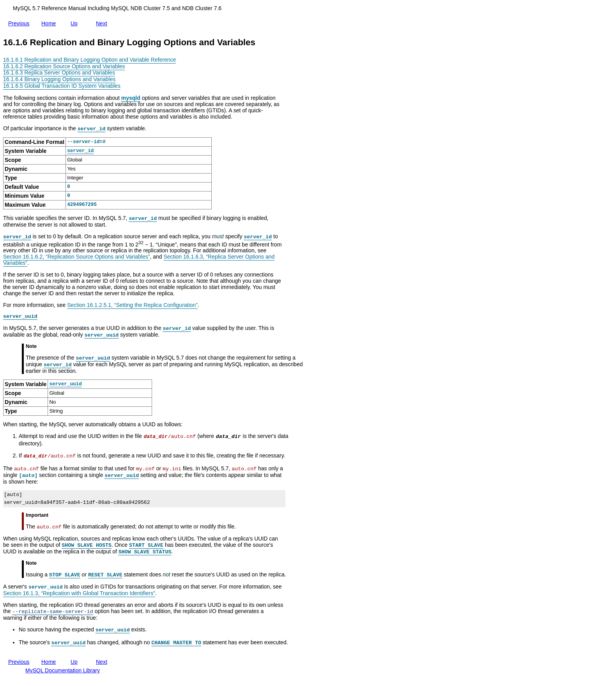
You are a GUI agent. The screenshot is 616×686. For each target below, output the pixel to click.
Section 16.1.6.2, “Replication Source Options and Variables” (76, 257)
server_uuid (65, 384)
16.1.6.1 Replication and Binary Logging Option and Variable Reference (89, 60)
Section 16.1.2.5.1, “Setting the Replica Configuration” (132, 305)
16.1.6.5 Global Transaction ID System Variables (62, 86)
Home (50, 23)
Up (76, 22)
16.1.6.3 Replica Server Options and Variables (59, 73)
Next (103, 23)
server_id (80, 151)
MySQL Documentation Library (63, 670)
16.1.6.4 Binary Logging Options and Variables (59, 79)
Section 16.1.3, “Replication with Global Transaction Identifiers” (79, 593)
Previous (20, 23)
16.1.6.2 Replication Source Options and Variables (64, 66)
